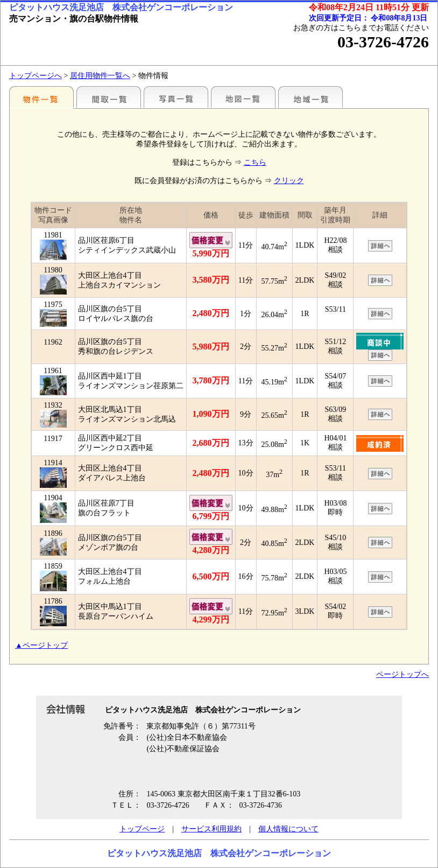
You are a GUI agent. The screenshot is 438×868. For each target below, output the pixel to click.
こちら (255, 162)
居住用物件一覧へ (100, 76)
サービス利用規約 (211, 829)
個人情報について (288, 829)
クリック (289, 181)
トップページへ (36, 76)
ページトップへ (402, 674)
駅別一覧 (41, 97)
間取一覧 (109, 97)
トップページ (142, 829)
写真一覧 (176, 97)
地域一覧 (310, 97)
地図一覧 (243, 97)
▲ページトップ (41, 645)
